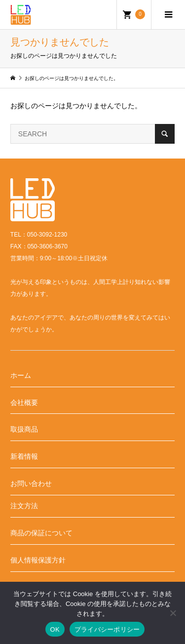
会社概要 (24, 402)
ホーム (21, 375)
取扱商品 (24, 429)
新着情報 (24, 456)
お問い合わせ (31, 483)
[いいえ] (173, 613)
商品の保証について (41, 533)
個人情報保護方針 (38, 560)
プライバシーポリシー (107, 629)
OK (55, 629)
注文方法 (24, 506)
